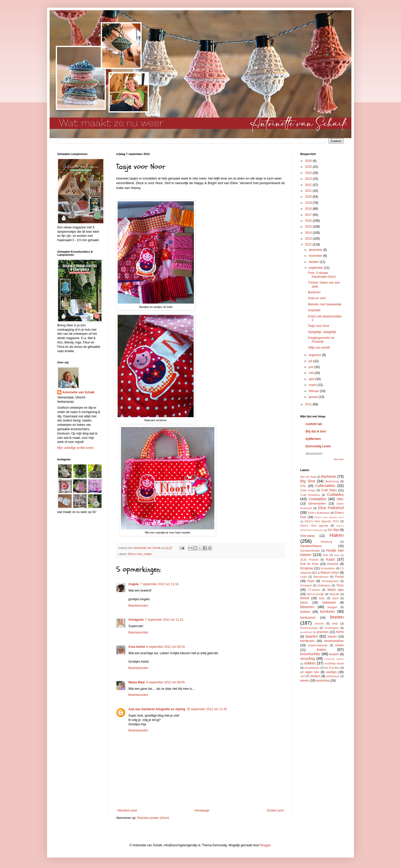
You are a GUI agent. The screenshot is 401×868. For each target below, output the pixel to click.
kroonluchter (310, 654)
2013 (309, 239)
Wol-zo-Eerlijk (315, 594)
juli (311, 361)
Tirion (340, 585)
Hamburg (326, 542)
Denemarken (317, 504)
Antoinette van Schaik (78, 392)
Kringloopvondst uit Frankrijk (321, 340)
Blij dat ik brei (316, 431)
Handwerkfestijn (310, 551)
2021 (309, 191)
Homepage (202, 810)
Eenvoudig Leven (318, 446)
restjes (148, 554)
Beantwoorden (138, 606)
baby (322, 598)
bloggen (332, 607)
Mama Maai (137, 682)
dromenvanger (309, 628)
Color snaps (308, 490)
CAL (303, 486)
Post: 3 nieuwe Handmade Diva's (322, 275)
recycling (308, 659)
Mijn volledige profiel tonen (75, 448)
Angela (133, 584)
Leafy (304, 577)
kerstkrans (307, 641)
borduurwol (308, 618)
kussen (334, 654)
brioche (319, 624)
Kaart (330, 559)
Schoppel (306, 585)
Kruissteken (328, 568)
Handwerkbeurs (311, 546)
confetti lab (314, 424)
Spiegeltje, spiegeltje (322, 332)
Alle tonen (339, 459)
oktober (314, 262)
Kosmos (333, 564)
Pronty (339, 577)
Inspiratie (314, 310)
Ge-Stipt (333, 530)
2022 (309, 185)
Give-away (308, 536)
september (316, 268)
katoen (332, 637)
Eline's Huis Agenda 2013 (329, 517)
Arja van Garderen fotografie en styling (157, 709)
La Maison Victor (328, 573)
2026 (309, 161)
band (335, 598)
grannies (322, 632)
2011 (309, 404)
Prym (311, 581)
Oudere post (275, 810)
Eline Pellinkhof (331, 508)
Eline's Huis (135, 554)
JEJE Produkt (309, 560)
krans (321, 650)
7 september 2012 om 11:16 (159, 584)
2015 (309, 227)
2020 (309, 197)
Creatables (318, 499)
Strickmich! (314, 454)
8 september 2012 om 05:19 (165, 647)
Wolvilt (305, 598)
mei (312, 373)
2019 (309, 203)
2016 (309, 221)
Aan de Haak (308, 477)
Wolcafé (334, 594)
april (312, 379)
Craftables (335, 495)
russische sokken (334, 659)
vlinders (315, 676)
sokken (310, 663)
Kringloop (307, 568)
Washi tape (336, 590)
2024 (309, 173)
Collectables (325, 486)
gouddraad (306, 632)
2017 (309, 215)
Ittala (337, 555)
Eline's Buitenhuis (319, 513)
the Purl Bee (332, 668)
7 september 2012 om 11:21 (164, 620)
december (316, 250)
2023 (309, 179)
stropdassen (312, 668)
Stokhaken (324, 585)
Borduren (314, 292)
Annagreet (136, 620)
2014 (309, 233)
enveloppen (332, 628)
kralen (339, 645)
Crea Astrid (137, 647)
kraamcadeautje (318, 645)
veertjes (331, 672)
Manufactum (321, 577)
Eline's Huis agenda (314, 526)
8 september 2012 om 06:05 (165, 682)
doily (335, 624)
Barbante (329, 476)
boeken (305, 612)
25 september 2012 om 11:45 (207, 709)
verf (303, 676)
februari (314, 391)
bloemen (307, 607)
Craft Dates (329, 490)
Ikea (326, 555)
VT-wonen (314, 590)
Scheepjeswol (330, 581)
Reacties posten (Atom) (153, 818)
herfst (340, 632)
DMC (340, 499)
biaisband (329, 603)
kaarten (311, 636)
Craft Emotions (310, 495)
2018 (309, 209)
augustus (315, 355)
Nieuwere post (127, 810)
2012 (309, 244)
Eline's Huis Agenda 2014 (322, 521)
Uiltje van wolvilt (319, 348)
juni (311, 367)
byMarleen (313, 439)
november (316, 256)
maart (313, 385)
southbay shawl (334, 663)
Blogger (266, 845)
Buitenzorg (332, 481)
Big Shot (308, 481)
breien (337, 617)
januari (314, 397)
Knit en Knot (309, 564)
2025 (309, 167)
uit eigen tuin (310, 672)
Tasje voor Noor (319, 326)
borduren (328, 611)
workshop (323, 681)
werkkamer (333, 676)
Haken (337, 535)
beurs (304, 603)
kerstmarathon (334, 641)
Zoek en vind (317, 298)
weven (305, 681)
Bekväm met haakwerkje (325, 304)
